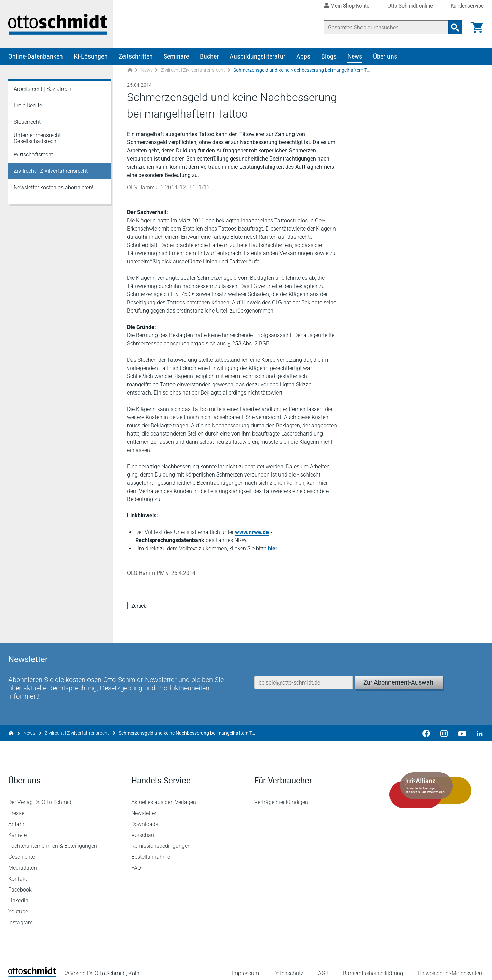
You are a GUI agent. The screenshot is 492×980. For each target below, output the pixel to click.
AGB (323, 968)
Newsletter (144, 808)
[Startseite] (32, 970)
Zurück (139, 607)
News (355, 57)
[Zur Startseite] (130, 71)
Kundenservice (467, 6)
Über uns (385, 57)
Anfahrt (17, 819)
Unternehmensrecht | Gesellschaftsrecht (39, 139)
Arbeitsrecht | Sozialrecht (43, 90)
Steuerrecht (27, 123)
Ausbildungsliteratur (257, 57)
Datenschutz (288, 968)
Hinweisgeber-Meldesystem (451, 968)
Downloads (145, 819)
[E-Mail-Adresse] (303, 675)
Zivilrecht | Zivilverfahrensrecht (193, 71)
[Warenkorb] (477, 27)
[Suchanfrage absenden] (455, 27)
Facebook (20, 884)
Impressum (245, 968)
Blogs (329, 57)
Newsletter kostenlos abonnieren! (53, 188)
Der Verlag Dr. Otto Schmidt (41, 797)
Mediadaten (23, 862)
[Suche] (386, 27)
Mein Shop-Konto (350, 6)
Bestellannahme (151, 851)
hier (273, 549)
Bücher (209, 57)
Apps (303, 57)
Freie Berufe (28, 106)
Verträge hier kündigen (281, 797)
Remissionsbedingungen (161, 840)
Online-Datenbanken (36, 57)
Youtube (18, 906)
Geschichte (22, 851)
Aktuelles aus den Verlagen (164, 797)
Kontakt (18, 873)
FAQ (136, 862)
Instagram (20, 917)
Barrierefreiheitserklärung (373, 968)
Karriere (17, 830)
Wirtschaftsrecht (33, 156)
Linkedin (18, 895)
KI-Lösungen (91, 57)
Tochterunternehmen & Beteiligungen (53, 840)
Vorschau (143, 830)
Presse (16, 808)
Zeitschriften (136, 57)
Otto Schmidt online (410, 6)
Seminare (176, 57)
